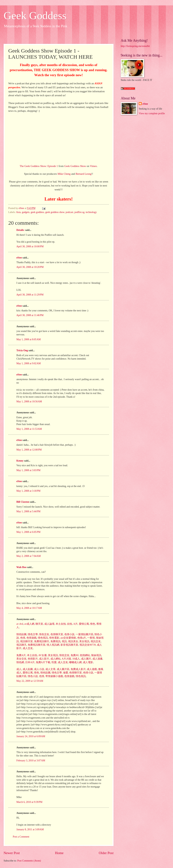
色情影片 (32, 659)
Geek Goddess (35, 16)
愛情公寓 (84, 624)
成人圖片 (86, 659)
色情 (22, 638)
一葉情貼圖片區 (84, 634)
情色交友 (44, 634)
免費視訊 (55, 641)
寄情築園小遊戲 (54, 676)
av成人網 (29, 624)
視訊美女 (73, 641)
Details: (20, 230)
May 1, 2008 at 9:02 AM (29, 363)
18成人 (76, 659)
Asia (18, 212)
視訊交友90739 (87, 645)
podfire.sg (79, 212)
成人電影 (88, 662)
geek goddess (37, 212)
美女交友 (21, 659)
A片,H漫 (66, 659)
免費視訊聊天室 (36, 645)
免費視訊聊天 (41, 641)
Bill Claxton (23, 502)
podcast (69, 212)
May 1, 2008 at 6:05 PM (28, 532)
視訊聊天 (21, 645)
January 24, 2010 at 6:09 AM (31, 736)
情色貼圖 (21, 634)
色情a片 (81, 638)
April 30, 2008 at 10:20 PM (30, 267)
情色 (92, 624)
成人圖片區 (63, 669)
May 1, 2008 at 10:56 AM (29, 402)
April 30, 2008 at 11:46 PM (30, 315)
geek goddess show (55, 212)
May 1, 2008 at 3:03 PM (28, 470)
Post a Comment (21, 837)
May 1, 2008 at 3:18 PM (28, 491)
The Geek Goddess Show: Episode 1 (39, 166)
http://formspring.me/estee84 (135, 46)
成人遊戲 (92, 669)
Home (59, 853)
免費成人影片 (78, 669)
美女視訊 (84, 641)
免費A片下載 (43, 662)
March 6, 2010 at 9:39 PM (29, 802)
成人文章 (50, 669)
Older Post (106, 853)
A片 (75, 624)
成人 (19, 669)
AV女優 (42, 655)
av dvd (20, 624)
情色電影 (54, 638)
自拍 (69, 624)
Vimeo (93, 166)
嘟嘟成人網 (75, 662)
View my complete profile (152, 113)
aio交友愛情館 (68, 638)
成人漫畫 (97, 659)
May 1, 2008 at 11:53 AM (29, 429)
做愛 (65, 673)
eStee (19, 258)
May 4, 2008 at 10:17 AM (29, 608)
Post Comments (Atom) (29, 861)
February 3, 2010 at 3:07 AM (31, 761)
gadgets (26, 212)
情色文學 (32, 634)
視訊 (64, 641)
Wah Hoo (21, 567)
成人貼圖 (27, 669)
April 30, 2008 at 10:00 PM (30, 246)
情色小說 (32, 676)
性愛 (54, 662)
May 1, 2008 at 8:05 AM (29, 339)
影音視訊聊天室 (69, 645)
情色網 (20, 662)
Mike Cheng (64, 174)
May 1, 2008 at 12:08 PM (29, 450)
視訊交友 (95, 641)
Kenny (20, 461)
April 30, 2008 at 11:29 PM (30, 295)
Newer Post (12, 853)
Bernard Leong (84, 174)
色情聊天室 (56, 634)
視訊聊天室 (26, 641)
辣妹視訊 (96, 655)
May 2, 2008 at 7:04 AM (29, 556)
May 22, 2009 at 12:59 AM (30, 681)
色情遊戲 (31, 638)
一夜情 (91, 638)
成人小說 (39, 669)
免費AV (74, 655)
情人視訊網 (53, 645)
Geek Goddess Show (75, 166)
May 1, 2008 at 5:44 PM (28, 511)
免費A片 (21, 655)
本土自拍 (60, 624)
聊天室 (39, 624)
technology (91, 212)
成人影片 (44, 659)
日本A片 (29, 662)
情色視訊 (42, 638)
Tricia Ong (22, 350)
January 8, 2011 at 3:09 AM (30, 829)
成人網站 (55, 659)
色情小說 (69, 634)
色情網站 (84, 655)
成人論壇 (49, 624)
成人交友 (27, 648)
